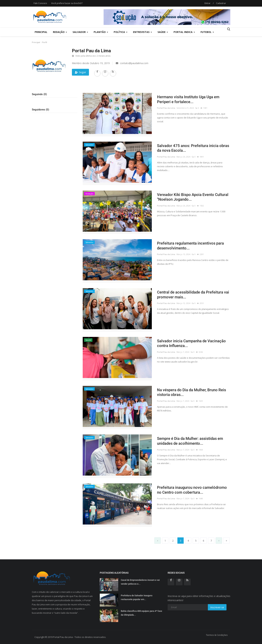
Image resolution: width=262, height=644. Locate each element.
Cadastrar (221, 3)
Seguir (80, 72)
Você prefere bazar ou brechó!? (67, 3)
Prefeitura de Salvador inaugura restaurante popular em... (137, 597)
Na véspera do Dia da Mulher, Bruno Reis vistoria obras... (191, 392)
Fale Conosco (40, 3)
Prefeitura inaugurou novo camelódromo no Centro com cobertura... (192, 490)
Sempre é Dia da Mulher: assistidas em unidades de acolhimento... (190, 441)
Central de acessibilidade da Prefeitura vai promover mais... (193, 295)
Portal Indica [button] (184, 32)
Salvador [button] (80, 32)
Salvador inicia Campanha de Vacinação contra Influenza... (191, 343)
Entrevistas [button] (142, 32)
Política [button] (121, 32)
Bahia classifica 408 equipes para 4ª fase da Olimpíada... (141, 613)
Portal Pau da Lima (166, 108)
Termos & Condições (217, 635)
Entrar (208, 3)
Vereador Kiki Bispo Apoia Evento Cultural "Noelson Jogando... (193, 197)
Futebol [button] (207, 32)
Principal (41, 32)
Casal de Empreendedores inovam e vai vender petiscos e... (140, 582)
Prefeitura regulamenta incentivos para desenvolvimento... (190, 246)
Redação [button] (60, 32)
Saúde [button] (163, 32)
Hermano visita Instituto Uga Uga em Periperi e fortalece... (188, 99)
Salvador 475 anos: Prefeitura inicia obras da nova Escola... (193, 148)
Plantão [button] (101, 32)
